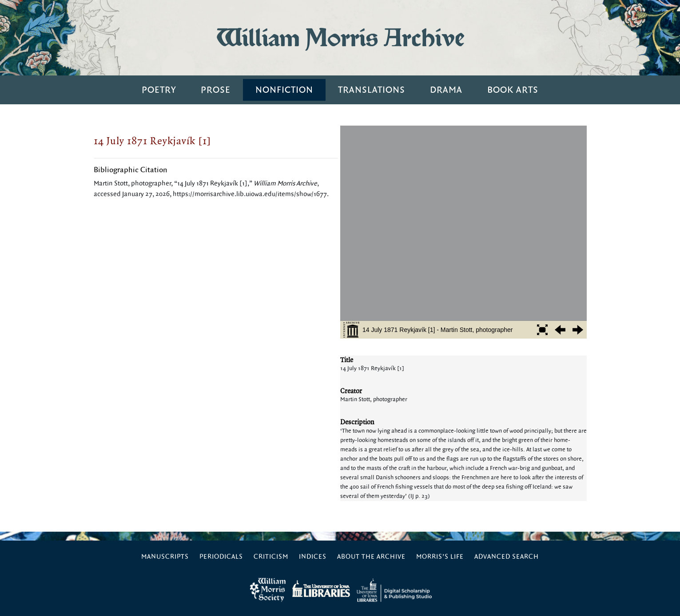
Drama (446, 90)
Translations (372, 90)
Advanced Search (507, 557)
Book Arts (513, 90)
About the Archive (371, 557)
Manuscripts (165, 557)
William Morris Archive (340, 38)
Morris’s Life (440, 557)
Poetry (159, 90)
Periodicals (221, 557)
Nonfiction (284, 90)
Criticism (271, 557)
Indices (313, 557)
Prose (216, 90)
